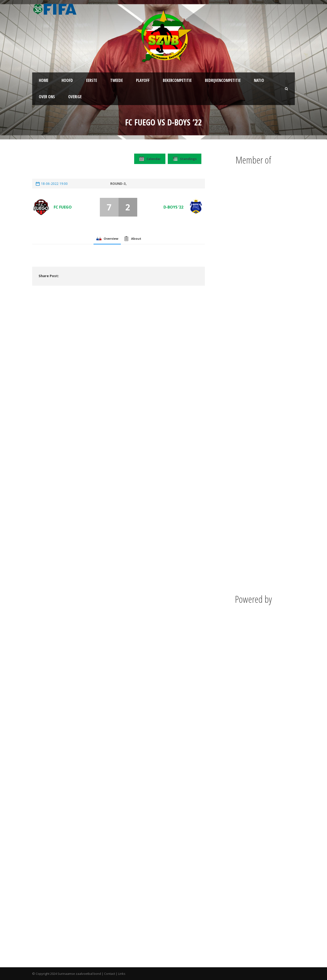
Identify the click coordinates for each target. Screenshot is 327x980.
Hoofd (67, 80)
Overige (75, 97)
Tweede (117, 80)
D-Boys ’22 (173, 207)
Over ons (47, 97)
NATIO (259, 80)
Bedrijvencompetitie (223, 80)
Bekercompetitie (177, 80)
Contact (110, 974)
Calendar (150, 159)
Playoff (143, 80)
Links (122, 974)
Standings (185, 159)
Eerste (92, 80)
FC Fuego (63, 207)
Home (44, 80)
